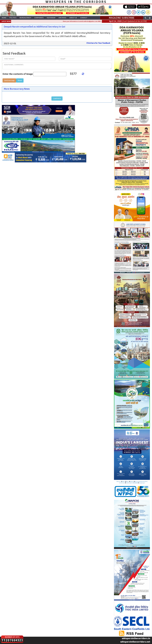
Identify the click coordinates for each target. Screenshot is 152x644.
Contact (84, 18)
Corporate (39, 18)
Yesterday (51, 18)
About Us (73, 18)
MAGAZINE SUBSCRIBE (122, 18)
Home (4, 18)
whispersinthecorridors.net (135, 642)
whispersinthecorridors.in (136, 638)
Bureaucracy (25, 18)
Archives (62, 18)
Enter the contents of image (18, 74)
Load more (57, 98)
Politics (13, 18)
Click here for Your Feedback (98, 43)
